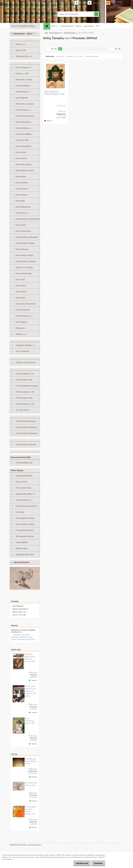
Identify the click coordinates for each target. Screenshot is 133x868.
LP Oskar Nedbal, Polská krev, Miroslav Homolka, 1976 (30, 810)
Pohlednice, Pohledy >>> (26, 345)
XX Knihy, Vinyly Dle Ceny (26, 362)
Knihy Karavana (22, 189)
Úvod (46, 33)
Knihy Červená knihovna (25, 116)
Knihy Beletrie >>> (23, 92)
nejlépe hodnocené (92, 56)
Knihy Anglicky (21, 322)
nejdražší (70, 56)
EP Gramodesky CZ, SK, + (26, 404)
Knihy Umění (21, 286)
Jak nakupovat (89, 26)
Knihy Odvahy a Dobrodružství (28, 219)
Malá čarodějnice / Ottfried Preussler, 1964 (55, 93)
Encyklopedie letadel (24, 476)
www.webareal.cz (35, 845)
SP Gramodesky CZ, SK (25, 392)
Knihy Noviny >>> (23, 213)
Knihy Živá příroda (23, 310)
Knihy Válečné (21, 292)
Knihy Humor (21, 152)
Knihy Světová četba (24, 273)
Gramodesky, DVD (67, 26)
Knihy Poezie (21, 225)
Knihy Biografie (22, 98)
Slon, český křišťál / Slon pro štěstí (31, 784)
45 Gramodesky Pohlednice (27, 427)
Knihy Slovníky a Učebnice (26, 261)
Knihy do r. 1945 (22, 73)
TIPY (97, 26)
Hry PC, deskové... (23, 351)
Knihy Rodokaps (22, 249)
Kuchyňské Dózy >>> (24, 56)
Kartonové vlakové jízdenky (27, 506)
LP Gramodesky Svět (24, 380)
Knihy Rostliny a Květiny (25, 243)
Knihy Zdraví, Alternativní (26, 304)
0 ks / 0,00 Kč (116, 2)
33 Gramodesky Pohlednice (27, 433)
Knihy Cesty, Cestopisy (25, 104)
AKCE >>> (55, 26)
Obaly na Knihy (22, 482)
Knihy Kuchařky (22, 183)
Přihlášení (82, 3)
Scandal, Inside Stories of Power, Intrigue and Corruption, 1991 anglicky (30, 691)
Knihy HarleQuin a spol (25, 170)
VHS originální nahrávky (25, 518)
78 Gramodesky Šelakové (26, 421)
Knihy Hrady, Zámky (24, 164)
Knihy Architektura (23, 86)
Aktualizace (20, 328)
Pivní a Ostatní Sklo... (24, 488)
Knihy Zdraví (21, 298)
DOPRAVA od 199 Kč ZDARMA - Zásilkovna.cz (24, 631)
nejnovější (79, 56)
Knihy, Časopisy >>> (24, 67)
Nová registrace (97, 3)
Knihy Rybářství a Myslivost (27, 237)
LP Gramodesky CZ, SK (25, 374)
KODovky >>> (21, 334)
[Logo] (26, 14)
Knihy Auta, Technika (24, 79)
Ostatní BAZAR (22, 542)
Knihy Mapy (20, 201)
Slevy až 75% (21, 50)
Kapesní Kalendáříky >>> (26, 494)
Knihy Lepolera (22, 195)
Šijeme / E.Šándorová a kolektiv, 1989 (29, 721)
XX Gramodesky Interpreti (26, 444)
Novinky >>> (21, 44)
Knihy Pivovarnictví (23, 231)
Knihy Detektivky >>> (24, 128)
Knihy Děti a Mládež (24, 134)
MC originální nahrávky (25, 536)
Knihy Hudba (21, 176)
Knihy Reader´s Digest (24, 255)
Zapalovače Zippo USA (25, 554)
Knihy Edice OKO (22, 140)
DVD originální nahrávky (25, 524)
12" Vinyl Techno (22, 410)
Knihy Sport (20, 279)
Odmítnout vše (81, 863)
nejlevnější (60, 56)
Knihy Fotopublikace (24, 146)
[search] (96, 14)
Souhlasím (98, 863)
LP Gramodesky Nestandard (27, 386)
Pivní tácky (20, 512)
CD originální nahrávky (25, 530)
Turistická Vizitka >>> (24, 500)
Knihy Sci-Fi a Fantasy (24, 267)
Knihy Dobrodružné (23, 122)
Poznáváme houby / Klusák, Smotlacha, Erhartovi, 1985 (30, 658)
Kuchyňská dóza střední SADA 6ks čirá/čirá (30, 761)
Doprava (78, 26)
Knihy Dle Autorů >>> (24, 316)
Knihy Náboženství (23, 207)
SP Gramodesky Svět (24, 398)
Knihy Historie (21, 158)
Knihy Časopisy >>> (24, 110)
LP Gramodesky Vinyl (24, 463)
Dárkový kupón (22, 548)
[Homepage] (48, 26)
